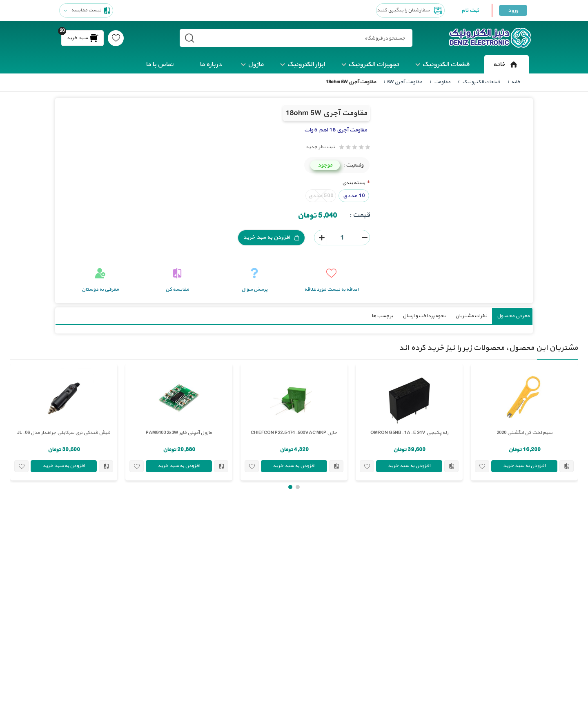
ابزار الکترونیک (306, 64)
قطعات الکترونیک (446, 64)
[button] (298, 487)
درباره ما (211, 64)
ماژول (256, 64)
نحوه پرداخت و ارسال (424, 316)
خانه (507, 64)
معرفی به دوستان (100, 289)
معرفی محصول (513, 316)
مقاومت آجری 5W (405, 82)
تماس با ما (160, 64)
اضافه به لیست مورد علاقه (331, 289)
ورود (513, 10)
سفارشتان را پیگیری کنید (410, 11)
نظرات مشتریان (471, 316)
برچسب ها (382, 316)
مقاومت (442, 82)
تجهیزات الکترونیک (374, 64)
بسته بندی (354, 183)
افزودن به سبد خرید (271, 237)
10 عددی (354, 195)
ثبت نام (470, 10)
